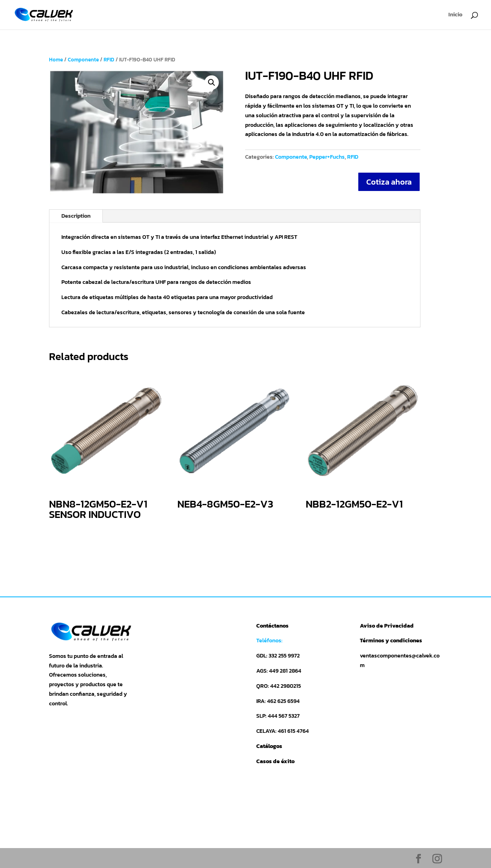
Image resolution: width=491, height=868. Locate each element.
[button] (212, 83)
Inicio (455, 15)
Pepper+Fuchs (327, 157)
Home (56, 60)
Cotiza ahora (389, 182)
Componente (83, 60)
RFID (109, 60)
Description (76, 216)
